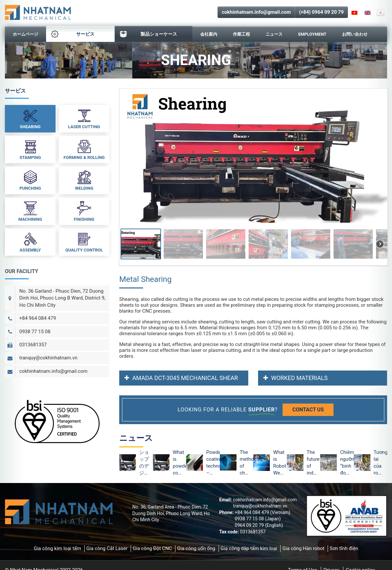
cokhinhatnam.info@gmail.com (256, 12)
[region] (253, 177)
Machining (30, 211)
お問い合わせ (355, 34)
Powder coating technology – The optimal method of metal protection (213, 463)
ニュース (274, 34)
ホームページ (25, 34)
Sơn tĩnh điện (344, 548)
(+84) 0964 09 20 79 (321, 12)
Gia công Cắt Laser (107, 548)
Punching (30, 180)
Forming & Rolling (84, 149)
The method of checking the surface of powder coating (246, 463)
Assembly (30, 242)
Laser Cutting (84, 118)
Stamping (30, 149)
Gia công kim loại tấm (57, 548)
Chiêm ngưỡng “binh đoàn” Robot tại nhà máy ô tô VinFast (347, 463)
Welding (84, 180)
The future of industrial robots (313, 463)
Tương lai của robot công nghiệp (380, 463)
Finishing (84, 211)
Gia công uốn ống (196, 548)
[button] (141, 244)
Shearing (30, 118)
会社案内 (209, 34)
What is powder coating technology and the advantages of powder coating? (180, 463)
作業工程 (241, 34)
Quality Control (84, 242)
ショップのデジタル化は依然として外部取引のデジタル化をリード (144, 463)
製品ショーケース (148, 34)
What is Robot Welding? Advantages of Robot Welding (280, 463)
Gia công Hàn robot (303, 548)
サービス (73, 34)
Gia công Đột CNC (152, 548)
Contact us (308, 410)
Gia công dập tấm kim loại (249, 548)
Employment (312, 34)
